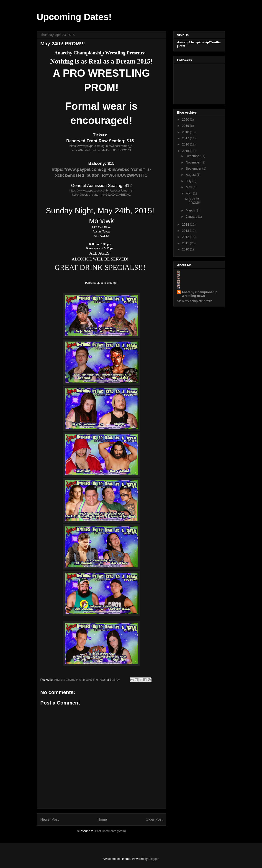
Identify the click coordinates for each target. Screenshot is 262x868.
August (191, 175)
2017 (186, 138)
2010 (186, 249)
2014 (186, 225)
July (189, 181)
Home (102, 819)
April (189, 193)
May (189, 187)
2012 (186, 237)
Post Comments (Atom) (110, 831)
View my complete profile (195, 301)
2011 (186, 243)
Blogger (153, 859)
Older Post (154, 819)
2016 (186, 144)
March (191, 210)
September (194, 168)
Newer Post (50, 819)
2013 (186, 231)
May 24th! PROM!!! (193, 201)
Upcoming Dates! (74, 17)
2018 (186, 132)
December (193, 156)
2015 (186, 151)
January (192, 217)
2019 (186, 126)
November (193, 162)
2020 (186, 120)
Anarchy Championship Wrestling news (199, 294)
